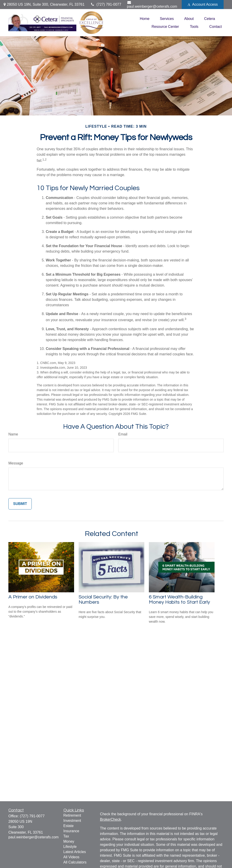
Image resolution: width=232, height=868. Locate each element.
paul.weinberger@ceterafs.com (152, 4)
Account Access (203, 5)
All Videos (71, 857)
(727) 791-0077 (106, 4)
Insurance (71, 831)
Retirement (72, 815)
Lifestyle (70, 847)
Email (123, 434)
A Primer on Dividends (33, 597)
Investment (72, 821)
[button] (145, 19)
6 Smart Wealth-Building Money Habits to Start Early (179, 600)
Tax (66, 836)
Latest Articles (75, 852)
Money (69, 841)
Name (13, 434)
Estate (69, 826)
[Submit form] (20, 504)
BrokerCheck (110, 819)
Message (16, 463)
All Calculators (75, 862)
